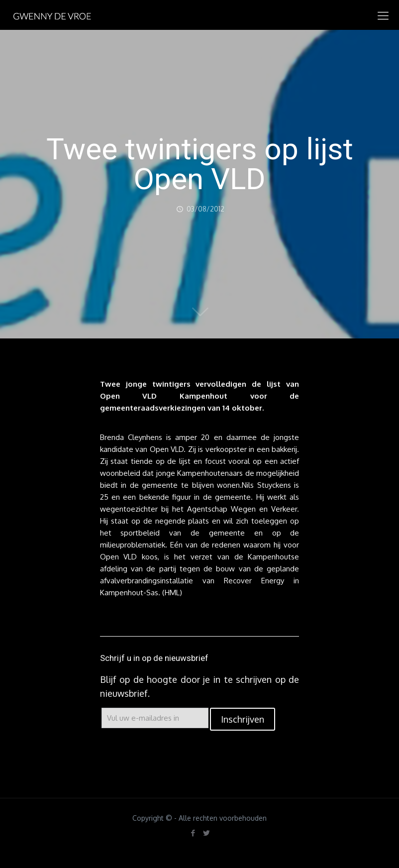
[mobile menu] (383, 15)
